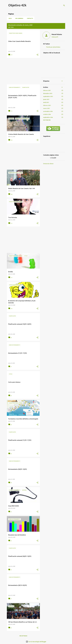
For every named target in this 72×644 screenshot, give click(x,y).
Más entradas (23, 636)
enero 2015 (46, 108)
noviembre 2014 (48, 111)
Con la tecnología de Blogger (36, 642)
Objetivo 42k (17, 5)
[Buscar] (64, 5)
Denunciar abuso (48, 164)
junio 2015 (46, 99)
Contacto (29, 18)
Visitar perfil (55, 37)
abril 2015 (46, 102)
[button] (37, 55)
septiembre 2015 (48, 96)
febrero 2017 (47, 90)
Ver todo (11, 27)
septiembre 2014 (48, 117)
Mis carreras (19, 18)
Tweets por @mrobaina (53, 47)
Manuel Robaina (57, 34)
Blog (10, 18)
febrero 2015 (47, 105)
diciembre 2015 (48, 93)
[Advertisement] (23, 71)
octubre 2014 (47, 114)
